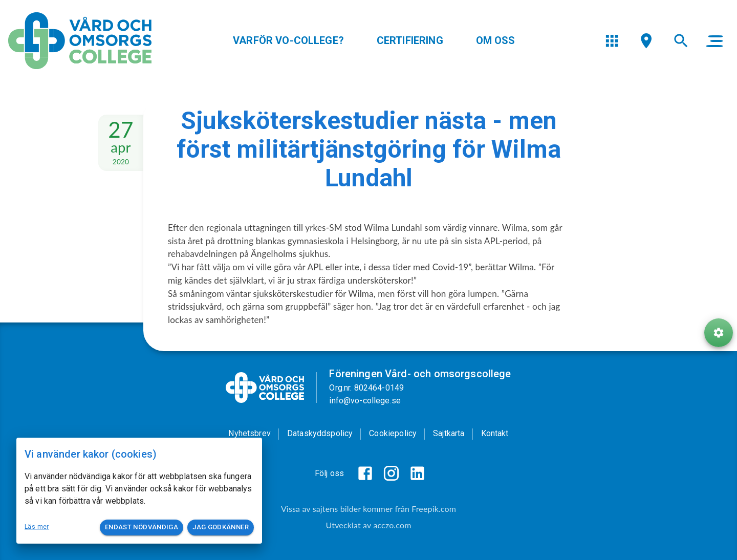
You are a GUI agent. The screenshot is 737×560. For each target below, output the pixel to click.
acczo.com (392, 525)
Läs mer (37, 527)
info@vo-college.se (365, 401)
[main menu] (714, 41)
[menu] (612, 41)
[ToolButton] (719, 333)
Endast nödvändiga (142, 527)
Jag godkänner (221, 527)
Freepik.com (434, 509)
